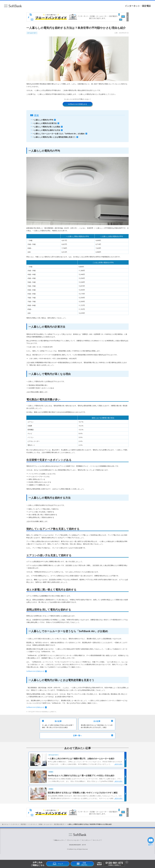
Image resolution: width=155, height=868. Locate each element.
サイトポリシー (86, 840)
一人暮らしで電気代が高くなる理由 (46, 127)
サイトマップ (97, 840)
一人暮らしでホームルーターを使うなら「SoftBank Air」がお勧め (59, 134)
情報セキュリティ (60, 840)
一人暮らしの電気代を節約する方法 (46, 130)
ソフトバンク (13, 6)
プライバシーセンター (73, 840)
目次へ (151, 841)
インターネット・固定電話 (138, 6)
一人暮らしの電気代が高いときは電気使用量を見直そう (54, 137)
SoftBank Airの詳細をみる (78, 104)
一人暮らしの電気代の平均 (43, 120)
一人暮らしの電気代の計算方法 (45, 123)
